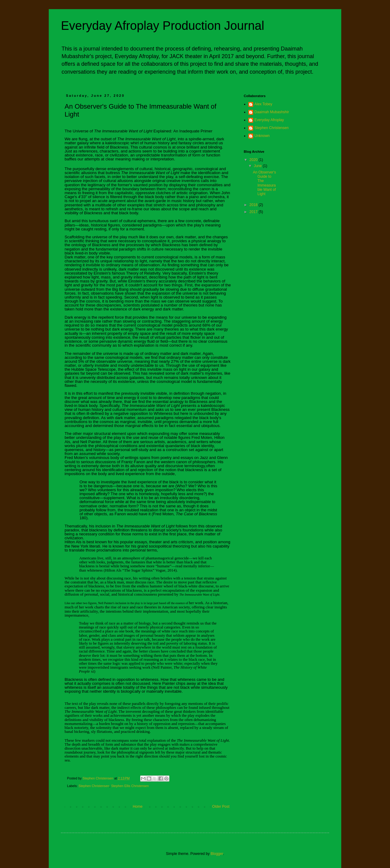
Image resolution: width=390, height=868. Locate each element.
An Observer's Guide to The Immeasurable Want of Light (264, 183)
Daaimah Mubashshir (272, 112)
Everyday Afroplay (269, 120)
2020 (254, 160)
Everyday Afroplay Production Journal (163, 26)
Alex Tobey (263, 104)
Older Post (221, 807)
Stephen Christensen (94, 786)
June (258, 166)
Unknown (262, 136)
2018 (254, 205)
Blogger (217, 854)
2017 (254, 212)
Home (138, 807)
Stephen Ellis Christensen (130, 786)
